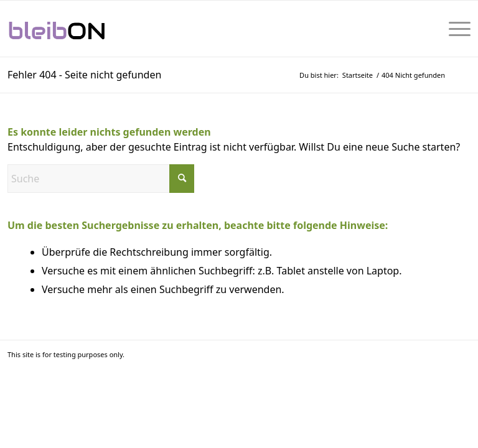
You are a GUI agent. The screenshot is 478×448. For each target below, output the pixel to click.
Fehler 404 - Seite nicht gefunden (84, 75)
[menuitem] (453, 29)
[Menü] (453, 29)
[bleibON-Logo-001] (96, 29)
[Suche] (101, 179)
